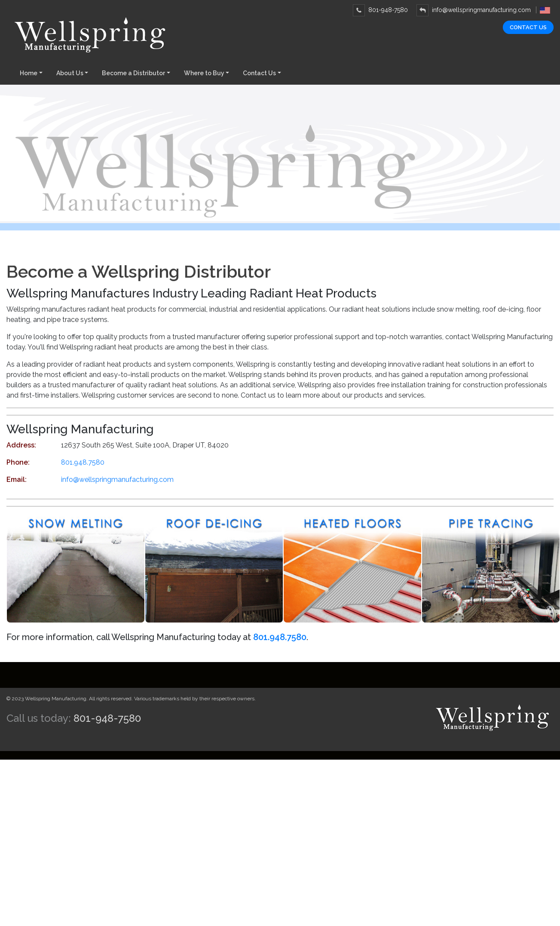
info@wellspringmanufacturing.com (474, 10)
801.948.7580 (83, 472)
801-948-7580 (380, 10)
